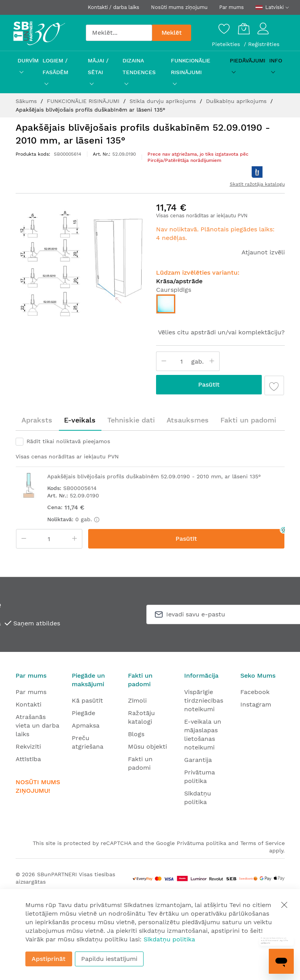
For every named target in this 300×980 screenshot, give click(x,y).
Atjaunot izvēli (263, 252)
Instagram (256, 704)
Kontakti (28, 704)
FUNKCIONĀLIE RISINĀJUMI (84, 101)
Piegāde (83, 713)
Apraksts (37, 420)
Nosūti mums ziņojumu (179, 7)
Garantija (198, 760)
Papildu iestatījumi (109, 959)
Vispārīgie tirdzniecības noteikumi (204, 700)
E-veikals (80, 420)
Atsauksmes (188, 420)
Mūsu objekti (147, 747)
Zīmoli (137, 700)
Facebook (255, 692)
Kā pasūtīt (87, 700)
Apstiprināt (49, 959)
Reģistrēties (264, 44)
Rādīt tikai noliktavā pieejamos (68, 441)
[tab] (37, 420)
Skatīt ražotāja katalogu (257, 184)
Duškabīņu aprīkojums (237, 101)
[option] (166, 304)
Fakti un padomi (248, 420)
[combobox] (119, 33)
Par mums (232, 7)
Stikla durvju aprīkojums (164, 101)
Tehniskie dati (131, 420)
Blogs (136, 734)
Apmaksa (86, 725)
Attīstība (28, 759)
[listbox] (220, 306)
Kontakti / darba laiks (114, 7)
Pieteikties (227, 44)
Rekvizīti (28, 747)
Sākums (27, 101)
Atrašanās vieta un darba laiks (37, 725)
